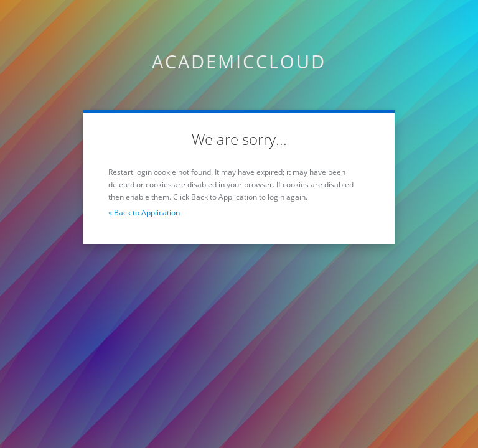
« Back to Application (144, 212)
